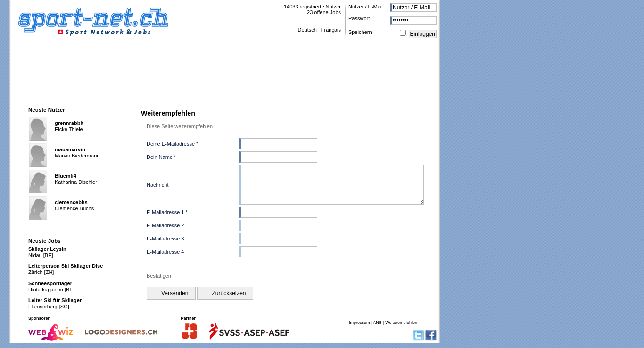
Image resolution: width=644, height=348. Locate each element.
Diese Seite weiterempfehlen (180, 126)
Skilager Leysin (47, 249)
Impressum (359, 328)
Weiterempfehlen (401, 328)
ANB (377, 328)
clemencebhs (71, 202)
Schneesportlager (50, 283)
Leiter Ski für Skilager (55, 300)
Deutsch (307, 30)
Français (331, 30)
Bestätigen (159, 283)
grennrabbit (69, 123)
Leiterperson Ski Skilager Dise (66, 266)
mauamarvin (70, 149)
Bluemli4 (66, 176)
